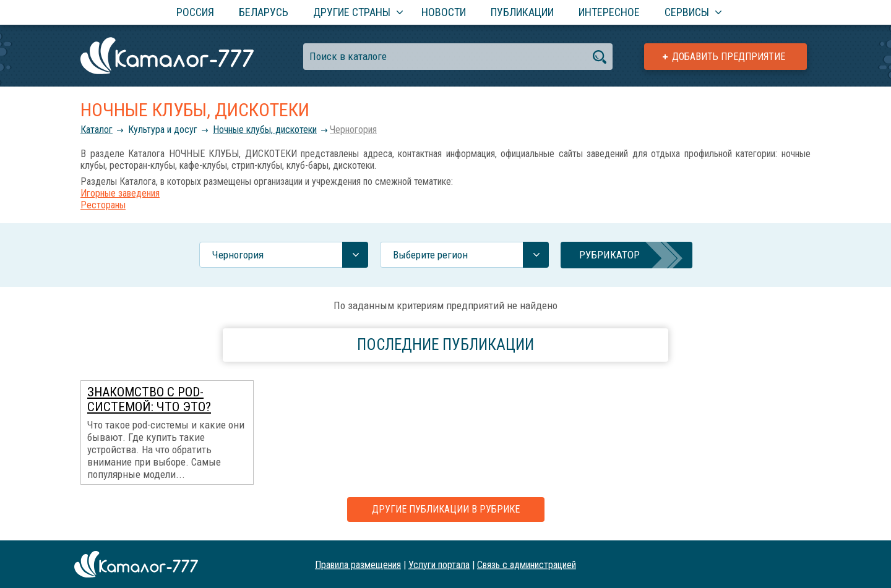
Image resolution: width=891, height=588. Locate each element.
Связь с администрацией (527, 564)
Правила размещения (358, 564)
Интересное (609, 12)
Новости (444, 12)
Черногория (353, 130)
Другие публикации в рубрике (446, 509)
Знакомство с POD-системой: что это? (149, 399)
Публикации (522, 12)
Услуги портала (439, 564)
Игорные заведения (120, 193)
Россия (195, 12)
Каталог (97, 130)
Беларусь (264, 12)
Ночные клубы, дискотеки (265, 130)
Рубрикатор (609, 255)
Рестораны (103, 205)
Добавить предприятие (729, 57)
